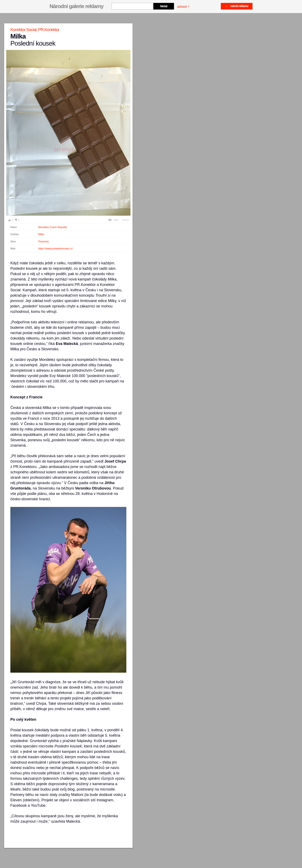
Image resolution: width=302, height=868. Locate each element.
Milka (41, 234)
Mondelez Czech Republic (53, 227)
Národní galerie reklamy (76, 6)
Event (126, 220)
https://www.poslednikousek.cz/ (56, 249)
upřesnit (183, 6)
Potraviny (43, 242)
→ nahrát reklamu (237, 6)
